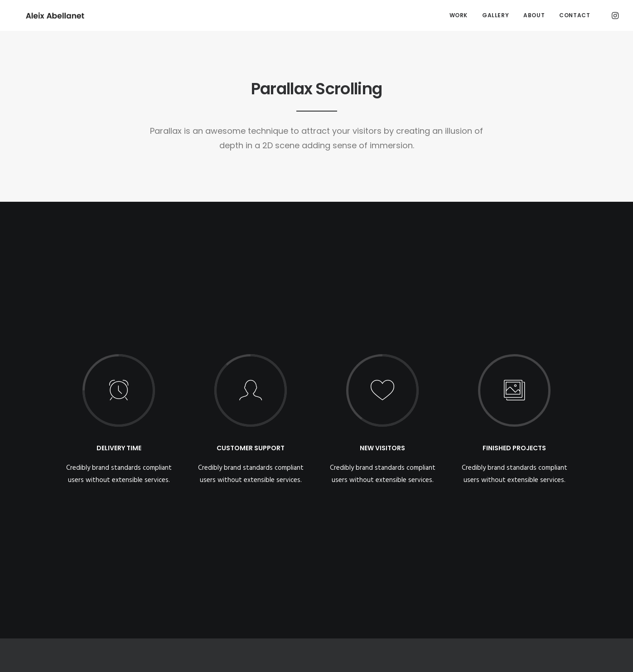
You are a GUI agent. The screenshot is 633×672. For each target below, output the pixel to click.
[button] (614, 15)
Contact (575, 15)
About (534, 15)
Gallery (495, 15)
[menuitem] (459, 15)
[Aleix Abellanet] (44, 15)
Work (459, 15)
